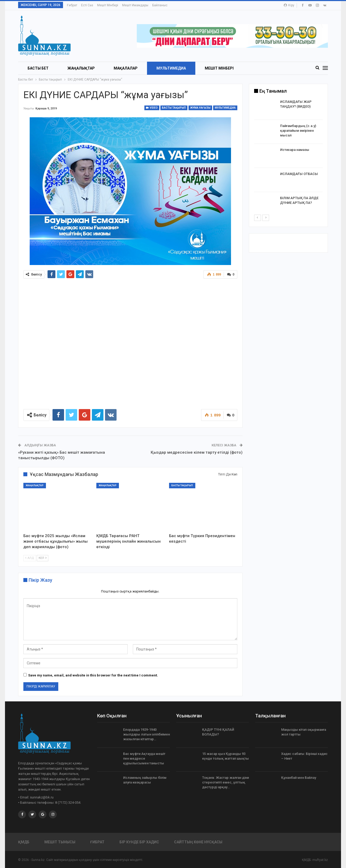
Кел (43, 558)
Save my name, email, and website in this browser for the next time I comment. (93, 675)
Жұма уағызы (200, 108)
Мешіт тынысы (60, 842)
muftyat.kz (320, 860)
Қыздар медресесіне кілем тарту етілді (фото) (197, 452)
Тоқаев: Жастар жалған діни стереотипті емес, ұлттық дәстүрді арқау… (226, 782)
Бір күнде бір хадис (139, 842)
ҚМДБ (24, 842)
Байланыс (160, 5)
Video (152, 108)
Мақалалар (126, 68)
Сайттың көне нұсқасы (198, 842)
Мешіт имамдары (135, 5)
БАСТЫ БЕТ (38, 68)
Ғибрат (72, 5)
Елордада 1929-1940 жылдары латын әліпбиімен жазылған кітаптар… (146, 734)
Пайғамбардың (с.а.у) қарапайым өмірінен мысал (298, 131)
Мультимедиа (171, 68)
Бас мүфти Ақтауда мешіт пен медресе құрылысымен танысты (144, 758)
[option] (289, 157)
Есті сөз (87, 5)
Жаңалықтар (81, 68)
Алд (30, 558)
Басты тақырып (174, 108)
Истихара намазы (295, 150)
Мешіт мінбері (108, 5)
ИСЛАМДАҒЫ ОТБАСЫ (299, 174)
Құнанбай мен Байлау (299, 778)
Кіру (289, 5)
